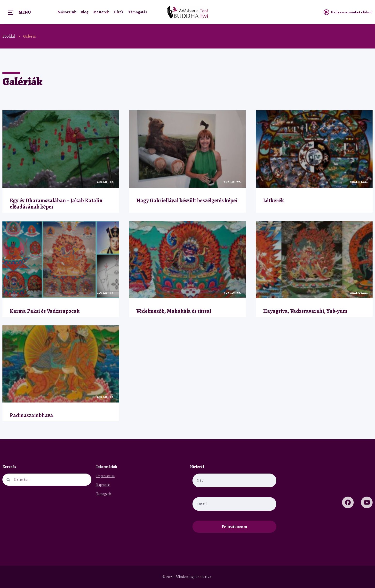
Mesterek (101, 12)
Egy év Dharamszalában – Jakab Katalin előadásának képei (56, 204)
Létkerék (273, 200)
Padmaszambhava (31, 415)
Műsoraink (67, 12)
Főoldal (9, 36)
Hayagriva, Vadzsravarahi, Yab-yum (305, 311)
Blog (85, 12)
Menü (25, 12)
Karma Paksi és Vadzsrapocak (45, 311)
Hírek (119, 12)
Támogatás (138, 12)
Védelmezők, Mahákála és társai (174, 311)
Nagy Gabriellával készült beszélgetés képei (187, 200)
